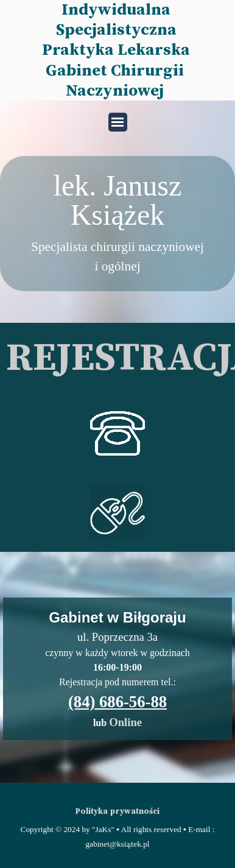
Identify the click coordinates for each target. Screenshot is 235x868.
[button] (118, 406)
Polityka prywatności (118, 811)
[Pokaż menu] (118, 122)
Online (125, 722)
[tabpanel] (118, 224)
